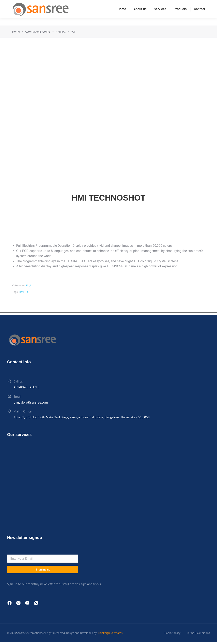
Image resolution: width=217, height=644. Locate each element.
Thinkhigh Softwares (110, 633)
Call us (18, 381)
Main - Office (23, 411)
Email (17, 396)
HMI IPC (24, 292)
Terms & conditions (198, 633)
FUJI (28, 285)
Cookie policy (172, 633)
